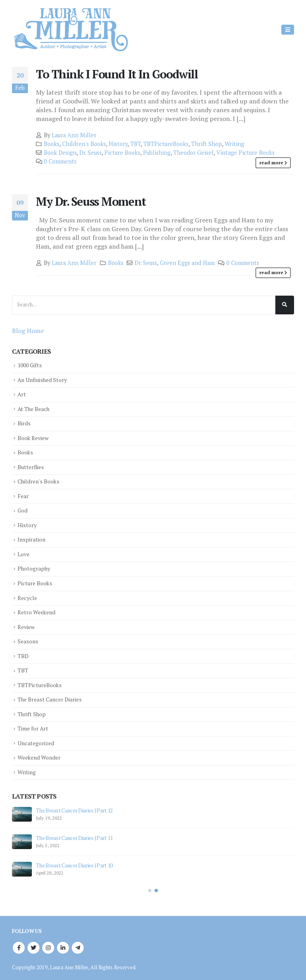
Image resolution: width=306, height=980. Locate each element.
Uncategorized (37, 740)
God (23, 509)
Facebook (19, 945)
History (118, 144)
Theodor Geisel (193, 153)
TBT (135, 144)
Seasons (29, 639)
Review (27, 625)
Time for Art (34, 726)
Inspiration (33, 538)
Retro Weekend (38, 611)
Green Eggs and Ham (187, 263)
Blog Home (28, 331)
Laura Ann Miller (74, 135)
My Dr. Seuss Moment (91, 201)
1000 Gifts (31, 365)
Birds (24, 423)
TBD (23, 654)
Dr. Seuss (90, 153)
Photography (35, 567)
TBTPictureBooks (166, 144)
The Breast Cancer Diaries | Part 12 (74, 808)
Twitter (33, 945)
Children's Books (84, 144)
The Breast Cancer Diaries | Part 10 (74, 862)
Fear (24, 495)
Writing (234, 144)
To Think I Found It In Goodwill (117, 74)
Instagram (48, 945)
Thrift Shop (207, 144)
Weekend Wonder (41, 755)
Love (24, 553)
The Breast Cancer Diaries (53, 697)
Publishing (157, 153)
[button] (150, 888)
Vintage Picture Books (245, 153)
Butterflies (32, 466)
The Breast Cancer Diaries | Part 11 (74, 835)
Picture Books (122, 153)
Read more (271, 163)
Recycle (28, 596)
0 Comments (60, 161)
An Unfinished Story (45, 379)
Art (22, 394)
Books (52, 144)
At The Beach (35, 408)
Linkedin (63, 945)
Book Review (35, 437)
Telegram (78, 945)
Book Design (60, 153)
